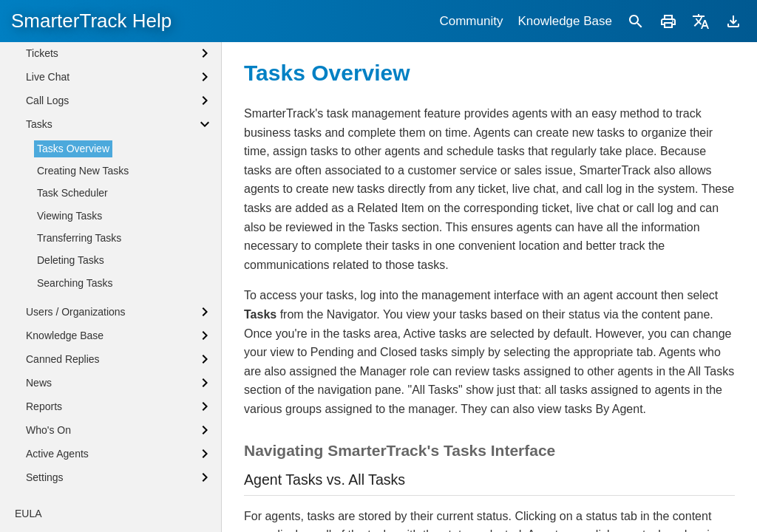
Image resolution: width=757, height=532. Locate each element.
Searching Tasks (75, 422)
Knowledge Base (565, 21)
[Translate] (701, 21)
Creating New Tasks (83, 310)
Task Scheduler (72, 332)
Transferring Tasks (79, 377)
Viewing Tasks (69, 355)
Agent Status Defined (75, 95)
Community (471, 21)
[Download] (733, 21)
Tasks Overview (73, 287)
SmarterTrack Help (91, 21)
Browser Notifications (75, 120)
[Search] (636, 21)
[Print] (668, 21)
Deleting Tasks (71, 399)
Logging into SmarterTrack (86, 70)
